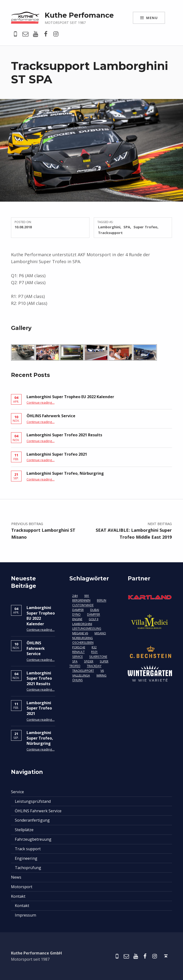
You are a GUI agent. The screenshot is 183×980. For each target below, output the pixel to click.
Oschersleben (83, 643)
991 (87, 596)
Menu (152, 18)
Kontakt (18, 896)
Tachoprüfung (28, 868)
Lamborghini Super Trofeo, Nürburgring (65, 473)
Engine (77, 619)
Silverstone (98, 657)
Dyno (76, 615)
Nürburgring (83, 638)
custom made (83, 605)
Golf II (94, 619)
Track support (28, 849)
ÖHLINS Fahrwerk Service (51, 416)
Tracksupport (110, 233)
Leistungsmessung (87, 629)
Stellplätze (24, 830)
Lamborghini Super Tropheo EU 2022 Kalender (70, 397)
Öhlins (78, 680)
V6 (102, 671)
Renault (78, 652)
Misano (100, 633)
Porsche (79, 647)
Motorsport (22, 887)
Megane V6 (80, 633)
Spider (89, 661)
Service (78, 657)
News (16, 877)
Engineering (26, 858)
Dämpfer (94, 615)
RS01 (94, 652)
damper (78, 610)
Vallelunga (81, 675)
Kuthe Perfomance (79, 15)
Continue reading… (41, 402)
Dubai (95, 610)
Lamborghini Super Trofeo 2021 (57, 454)
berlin (102, 601)
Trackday (94, 666)
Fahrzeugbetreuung (33, 839)
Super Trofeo (145, 227)
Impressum (25, 915)
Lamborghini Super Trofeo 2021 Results (64, 435)
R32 (94, 647)
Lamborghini (109, 227)
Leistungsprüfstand (33, 801)
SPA (127, 227)
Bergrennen (81, 601)
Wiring (101, 675)
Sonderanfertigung (32, 820)
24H (75, 596)
